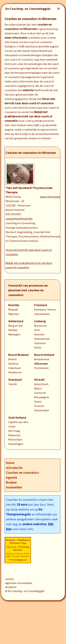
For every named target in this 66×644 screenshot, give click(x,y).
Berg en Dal (15, 326)
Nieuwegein (42, 397)
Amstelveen (42, 359)
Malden (13, 330)
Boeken (11, 482)
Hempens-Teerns (45, 310)
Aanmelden (14, 487)
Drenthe (14, 305)
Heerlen (39, 334)
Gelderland (16, 321)
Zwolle (13, 384)
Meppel (13, 310)
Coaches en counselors (23, 473)
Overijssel (15, 380)
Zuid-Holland (17, 418)
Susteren (40, 343)
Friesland (40, 305)
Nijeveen (14, 314)
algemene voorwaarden (19, 583)
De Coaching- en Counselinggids (28, 9)
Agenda (12, 478)
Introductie (14, 468)
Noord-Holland (44, 355)
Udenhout (15, 368)
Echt (37, 330)
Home (10, 463)
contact (10, 579)
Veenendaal (42, 410)
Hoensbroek (42, 339)
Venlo (38, 348)
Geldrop (13, 364)
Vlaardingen (16, 444)
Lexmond (40, 393)
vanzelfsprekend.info (19, 219)
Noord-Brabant (19, 355)
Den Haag (14, 431)
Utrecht (39, 380)
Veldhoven (15, 372)
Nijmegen (14, 334)
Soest (38, 402)
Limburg (40, 321)
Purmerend (41, 368)
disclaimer (11, 587)
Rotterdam (15, 440)
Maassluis (14, 435)
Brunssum (40, 326)
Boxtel (12, 359)
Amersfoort (41, 384)
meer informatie (50, 197)
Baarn (38, 388)
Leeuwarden (42, 314)
